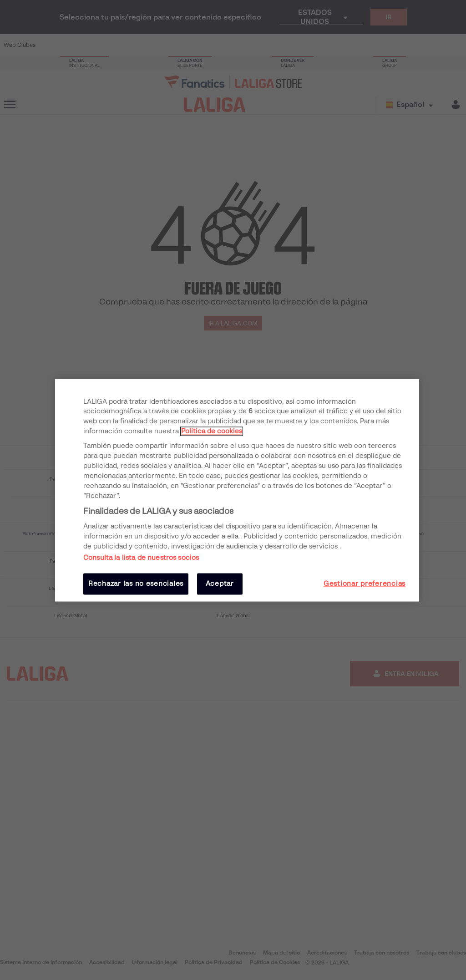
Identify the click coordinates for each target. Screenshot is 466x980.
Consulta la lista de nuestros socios (141, 558)
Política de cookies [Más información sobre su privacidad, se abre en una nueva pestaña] (212, 432)
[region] (237, 490)
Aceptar (220, 584)
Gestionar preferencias (365, 584)
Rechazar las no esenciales (136, 584)
